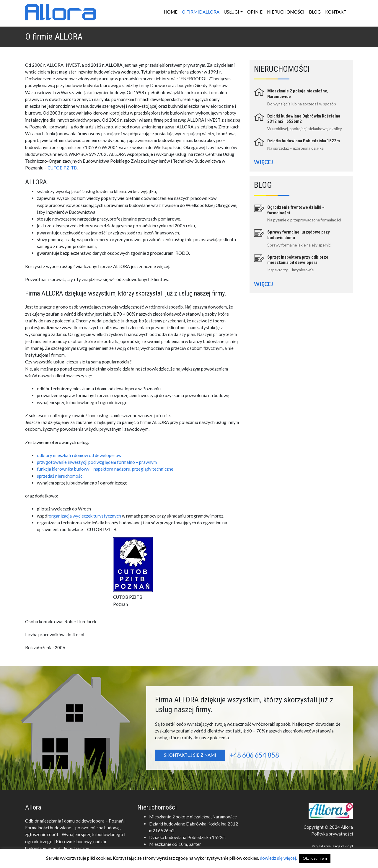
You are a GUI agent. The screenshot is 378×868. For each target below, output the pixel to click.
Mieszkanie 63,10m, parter (175, 844)
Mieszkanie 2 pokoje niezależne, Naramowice (193, 817)
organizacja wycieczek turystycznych (85, 516)
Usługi (232, 12)
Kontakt (336, 12)
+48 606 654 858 (254, 755)
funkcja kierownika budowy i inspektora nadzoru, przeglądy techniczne (105, 469)
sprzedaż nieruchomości (60, 476)
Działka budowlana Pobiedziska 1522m (304, 141)
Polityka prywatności (332, 834)
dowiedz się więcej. (279, 858)
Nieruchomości (286, 12)
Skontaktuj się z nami (190, 755)
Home (171, 12)
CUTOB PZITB (62, 168)
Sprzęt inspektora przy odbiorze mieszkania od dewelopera (298, 260)
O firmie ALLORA (201, 12)
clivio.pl (347, 846)
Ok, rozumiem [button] (315, 858)
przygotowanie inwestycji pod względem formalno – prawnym (97, 462)
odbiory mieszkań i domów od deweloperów (79, 455)
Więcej (264, 162)
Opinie (255, 12)
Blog (315, 12)
